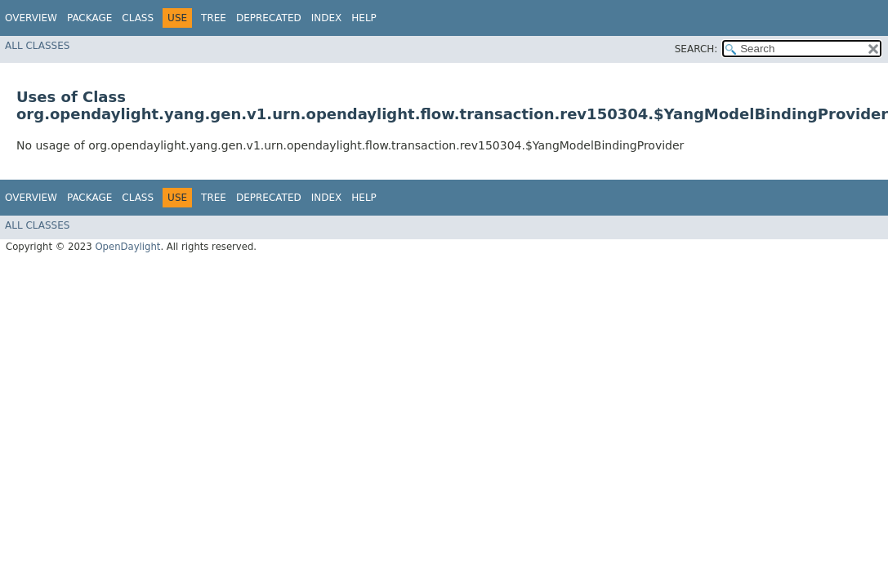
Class (138, 18)
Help (364, 18)
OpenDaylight (127, 247)
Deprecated (269, 18)
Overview (31, 18)
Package (89, 18)
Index (327, 18)
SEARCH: (696, 49)
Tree (214, 18)
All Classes (37, 46)
